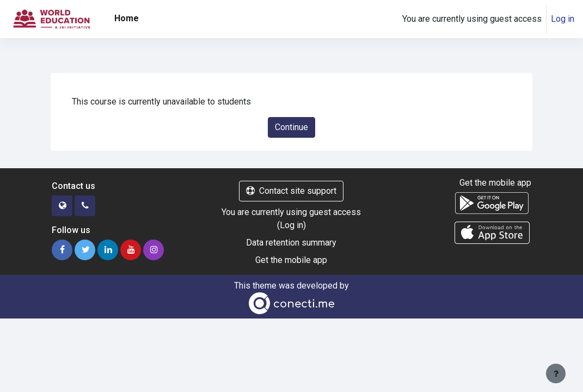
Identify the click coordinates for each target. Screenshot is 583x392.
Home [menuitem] (127, 18)
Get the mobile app (291, 260)
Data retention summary (291, 243)
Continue (291, 127)
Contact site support (291, 191)
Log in (563, 19)
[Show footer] (556, 373)
